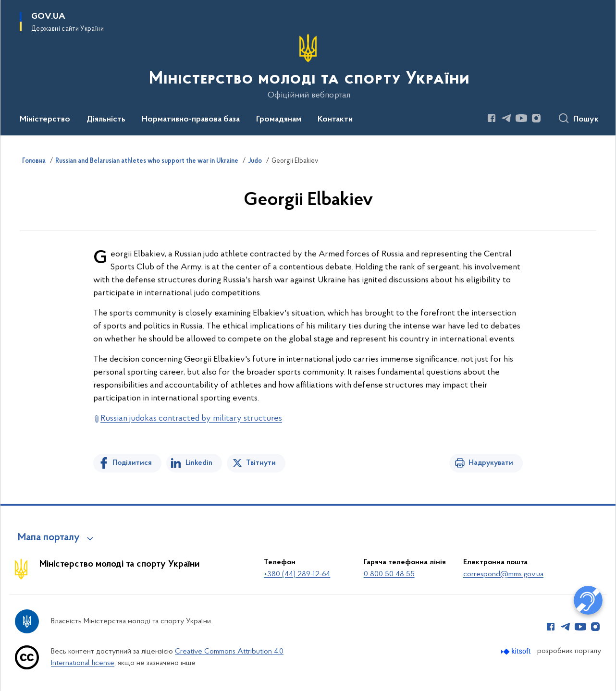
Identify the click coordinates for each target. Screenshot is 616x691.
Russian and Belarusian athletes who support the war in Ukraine (147, 161)
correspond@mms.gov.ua (503, 574)
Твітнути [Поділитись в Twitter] (261, 463)
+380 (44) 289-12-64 (297, 574)
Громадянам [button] (279, 120)
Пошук (586, 120)
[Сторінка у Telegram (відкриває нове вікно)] (506, 118)
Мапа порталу (49, 538)
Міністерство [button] (45, 120)
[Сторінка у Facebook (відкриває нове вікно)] (492, 118)
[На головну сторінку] (308, 67)
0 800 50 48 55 (389, 574)
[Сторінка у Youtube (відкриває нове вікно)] (521, 118)
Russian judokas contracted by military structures (191, 418)
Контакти (335, 120)
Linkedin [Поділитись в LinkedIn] (199, 463)
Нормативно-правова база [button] (191, 120)
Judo (255, 161)
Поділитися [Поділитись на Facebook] (132, 463)
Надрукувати (491, 463)
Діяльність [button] (106, 120)
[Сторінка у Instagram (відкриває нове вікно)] (536, 118)
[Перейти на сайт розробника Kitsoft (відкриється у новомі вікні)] (517, 651)
